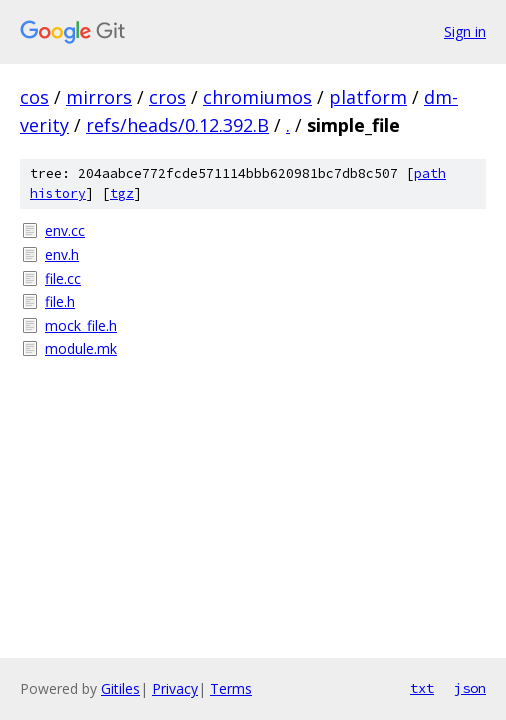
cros (167, 97)
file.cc (63, 278)
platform (368, 97)
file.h (60, 301)
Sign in (465, 31)
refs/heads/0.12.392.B (177, 125)
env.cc (65, 230)
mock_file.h (81, 325)
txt (422, 688)
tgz (122, 193)
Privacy (175, 688)
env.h (62, 254)
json (470, 688)
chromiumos (257, 97)
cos (34, 97)
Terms (231, 688)
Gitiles (120, 688)
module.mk (81, 348)
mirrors (99, 97)
